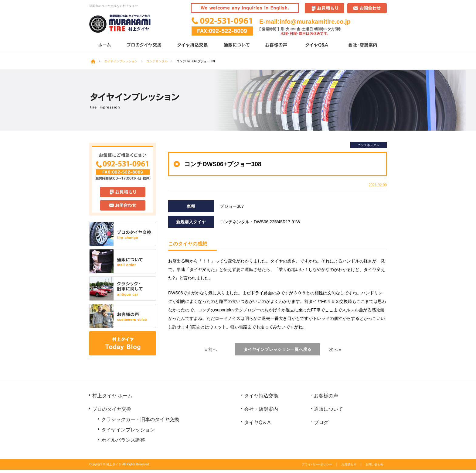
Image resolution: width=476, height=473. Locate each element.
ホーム (104, 45)
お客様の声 (277, 45)
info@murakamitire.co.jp (315, 22)
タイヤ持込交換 (193, 45)
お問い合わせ (375, 464)
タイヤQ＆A (318, 45)
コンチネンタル (369, 145)
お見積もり (349, 464)
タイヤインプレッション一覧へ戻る (277, 349)
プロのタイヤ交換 (145, 45)
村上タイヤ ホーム (112, 396)
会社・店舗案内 (363, 45)
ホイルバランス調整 (123, 440)
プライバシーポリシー (317, 464)
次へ (333, 349)
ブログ (321, 422)
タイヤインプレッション (128, 430)
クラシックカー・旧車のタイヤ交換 (140, 419)
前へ (212, 349)
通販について (237, 45)
